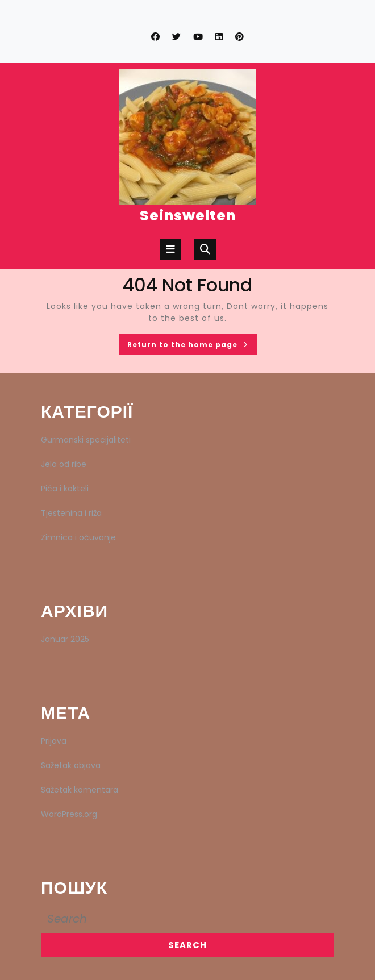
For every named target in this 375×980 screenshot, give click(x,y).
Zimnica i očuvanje (78, 537)
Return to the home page (192, 347)
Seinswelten (188, 216)
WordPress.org (69, 814)
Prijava (54, 741)
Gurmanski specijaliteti (86, 440)
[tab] (170, 249)
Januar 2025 (65, 639)
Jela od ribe (64, 464)
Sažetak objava (71, 765)
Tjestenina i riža (71, 513)
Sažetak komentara (80, 790)
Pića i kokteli (65, 489)
